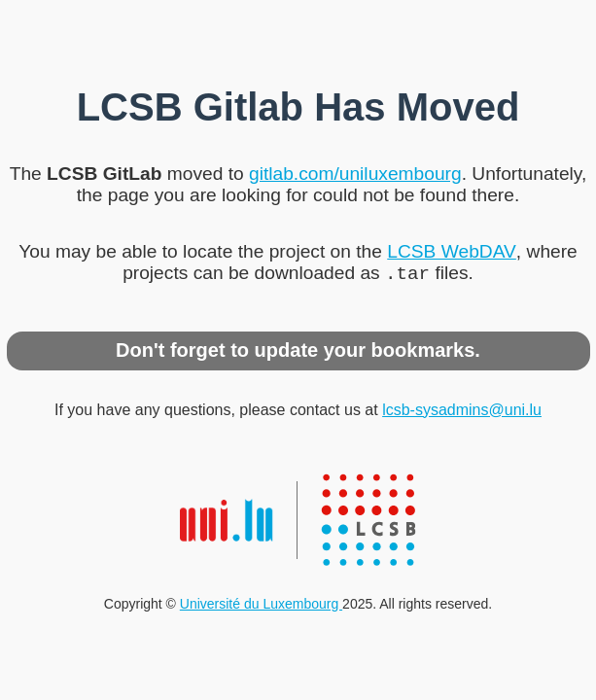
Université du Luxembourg (261, 606)
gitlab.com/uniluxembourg (355, 172)
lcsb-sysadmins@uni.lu (462, 412)
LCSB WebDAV (452, 249)
